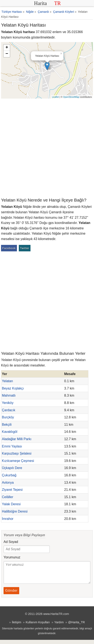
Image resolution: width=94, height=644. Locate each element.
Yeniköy (8, 403)
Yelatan (7, 381)
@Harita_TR (76, 626)
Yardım (59, 626)
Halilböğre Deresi (15, 511)
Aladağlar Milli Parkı (17, 439)
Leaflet (55, 97)
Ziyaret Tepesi (12, 490)
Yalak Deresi (11, 504)
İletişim (17, 626)
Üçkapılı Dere (12, 468)
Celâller (8, 497)
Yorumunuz (12, 557)
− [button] (7, 54)
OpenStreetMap (71, 97)
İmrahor (8, 519)
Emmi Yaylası (12, 446)
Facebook (9, 248)
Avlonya (8, 483)
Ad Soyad (11, 542)
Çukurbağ (9, 475)
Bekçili (7, 425)
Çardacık (9, 410)
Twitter (25, 248)
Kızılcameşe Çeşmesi (18, 461)
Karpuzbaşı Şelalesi (17, 453)
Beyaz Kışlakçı (13, 388)
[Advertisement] (47, 148)
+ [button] (7, 48)
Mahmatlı (9, 395)
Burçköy (8, 417)
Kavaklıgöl (10, 432)
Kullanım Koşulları (38, 626)
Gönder (11, 595)
